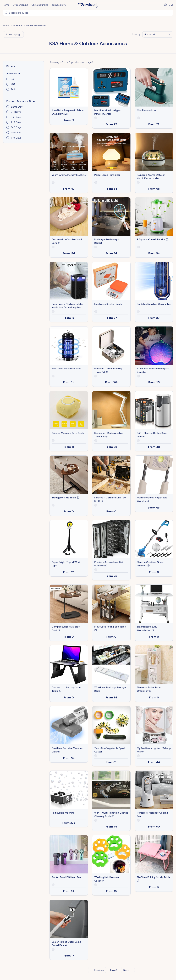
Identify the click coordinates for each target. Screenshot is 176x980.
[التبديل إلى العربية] (169, 5)
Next (128, 970)
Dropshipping (20, 5)
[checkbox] (8, 79)
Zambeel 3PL (59, 5)
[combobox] (158, 34)
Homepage (13, 34)
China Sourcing (40, 5)
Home (6, 5)
